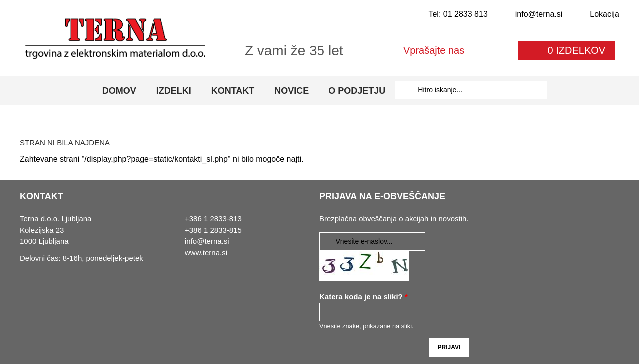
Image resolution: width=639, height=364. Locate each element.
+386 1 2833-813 (213, 219)
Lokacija (604, 14)
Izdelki (174, 91)
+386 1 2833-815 (213, 230)
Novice (291, 91)
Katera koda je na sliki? (364, 296)
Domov (119, 91)
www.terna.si (206, 253)
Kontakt (233, 91)
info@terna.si (539, 14)
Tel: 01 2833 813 (458, 14)
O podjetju (357, 91)
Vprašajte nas (434, 50)
